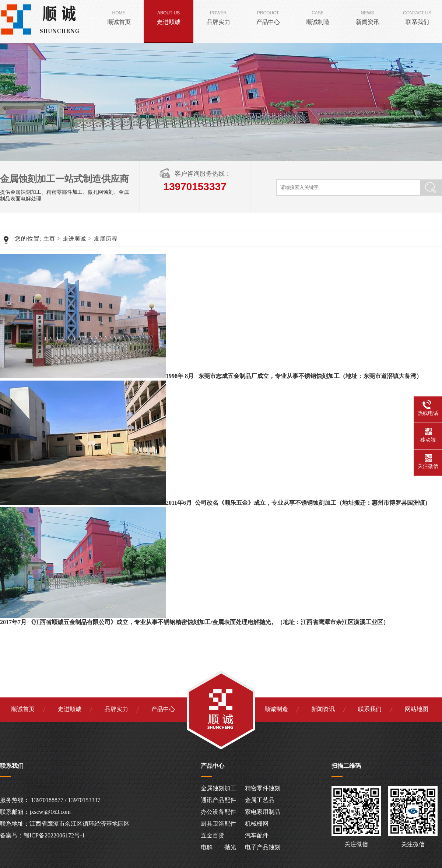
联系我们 (417, 16)
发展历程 (106, 239)
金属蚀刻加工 (218, 788)
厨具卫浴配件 (218, 824)
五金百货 (213, 835)
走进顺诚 (169, 16)
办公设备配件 (218, 812)
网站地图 (417, 709)
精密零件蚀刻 (263, 788)
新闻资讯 (367, 16)
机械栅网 (257, 824)
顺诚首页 (119, 16)
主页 (49, 239)
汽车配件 (257, 835)
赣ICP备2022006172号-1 (54, 835)
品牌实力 (218, 16)
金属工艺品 (260, 800)
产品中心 (268, 16)
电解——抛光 (218, 847)
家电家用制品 (263, 812)
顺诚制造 (318, 16)
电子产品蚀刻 (263, 847)
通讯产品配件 (218, 800)
